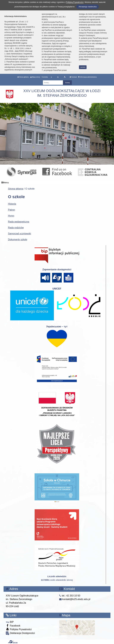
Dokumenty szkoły (18, 239)
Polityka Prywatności (19, 629)
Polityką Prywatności (75, 2)
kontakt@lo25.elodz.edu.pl (75, 599)
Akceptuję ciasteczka (88, 7)
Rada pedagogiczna (19, 222)
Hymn (11, 216)
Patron (12, 210)
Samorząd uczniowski (20, 234)
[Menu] (57, 183)
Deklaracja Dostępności (20, 633)
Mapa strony (35, 77)
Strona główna (23, 77)
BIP (10, 622)
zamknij (83, 67)
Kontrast (73, 77)
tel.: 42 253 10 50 (70, 596)
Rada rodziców (16, 228)
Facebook (13, 626)
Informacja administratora (88, 77)
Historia (12, 204)
